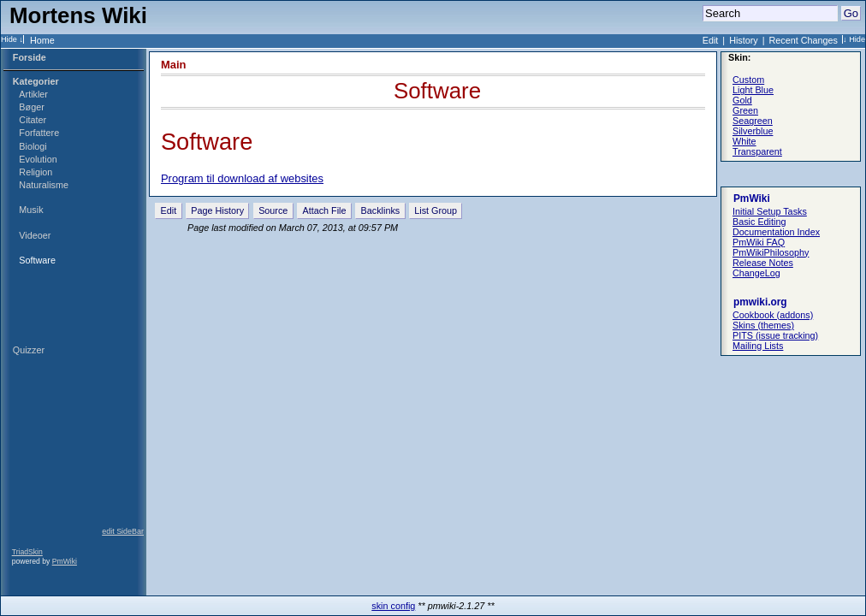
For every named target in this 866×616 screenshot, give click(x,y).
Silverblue (753, 131)
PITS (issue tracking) (775, 335)
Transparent (757, 151)
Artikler (33, 94)
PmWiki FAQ (759, 242)
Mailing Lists (758, 346)
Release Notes (763, 263)
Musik (31, 210)
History (744, 40)
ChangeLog (756, 273)
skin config (393, 606)
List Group (436, 210)
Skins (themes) (763, 325)
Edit (711, 40)
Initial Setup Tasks (770, 211)
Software (37, 260)
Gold (742, 100)
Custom (748, 80)
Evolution (38, 159)
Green (745, 110)
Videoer (35, 235)
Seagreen (753, 121)
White (744, 141)
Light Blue (753, 90)
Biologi (33, 146)
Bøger (31, 107)
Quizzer (29, 350)
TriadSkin (27, 552)
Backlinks (381, 210)
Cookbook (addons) (773, 315)
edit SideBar (123, 531)
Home (42, 40)
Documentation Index (776, 232)
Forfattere (39, 133)
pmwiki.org (760, 302)
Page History (217, 210)
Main (174, 65)
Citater (33, 120)
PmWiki (65, 561)
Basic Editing (759, 222)
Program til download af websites (242, 178)
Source (273, 210)
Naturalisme (44, 185)
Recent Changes (804, 40)
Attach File (324, 210)
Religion (36, 172)
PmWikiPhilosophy (771, 252)
